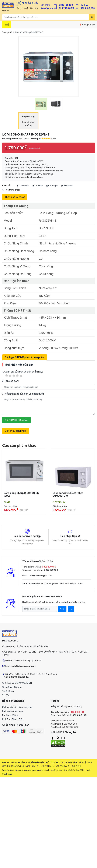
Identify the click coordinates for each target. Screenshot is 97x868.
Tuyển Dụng (8, 691)
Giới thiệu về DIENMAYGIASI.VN (17, 683)
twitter (38, 186)
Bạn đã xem (47, 8)
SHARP (7, 502)
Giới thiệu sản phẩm (16, 431)
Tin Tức (6, 695)
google (52, 186)
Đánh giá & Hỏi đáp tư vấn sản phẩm (25, 357)
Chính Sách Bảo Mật (12, 687)
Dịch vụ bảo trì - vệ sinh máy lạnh (18, 707)
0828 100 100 (66, 5)
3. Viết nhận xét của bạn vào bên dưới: (23, 394)
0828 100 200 (88, 8)
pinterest (67, 186)
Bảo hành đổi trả (10, 715)
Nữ (71, 609)
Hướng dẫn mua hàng (13, 711)
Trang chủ (7, 32)
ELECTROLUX (59, 502)
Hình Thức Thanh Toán (13, 719)
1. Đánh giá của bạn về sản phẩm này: (22, 374)
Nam (62, 609)
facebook (23, 186)
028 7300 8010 (67, 8)
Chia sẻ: (6, 186)
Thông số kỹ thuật (15, 197)
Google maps (87, 25)
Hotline (84, 5)
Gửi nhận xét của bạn (16, 420)
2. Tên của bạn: (10, 381)
